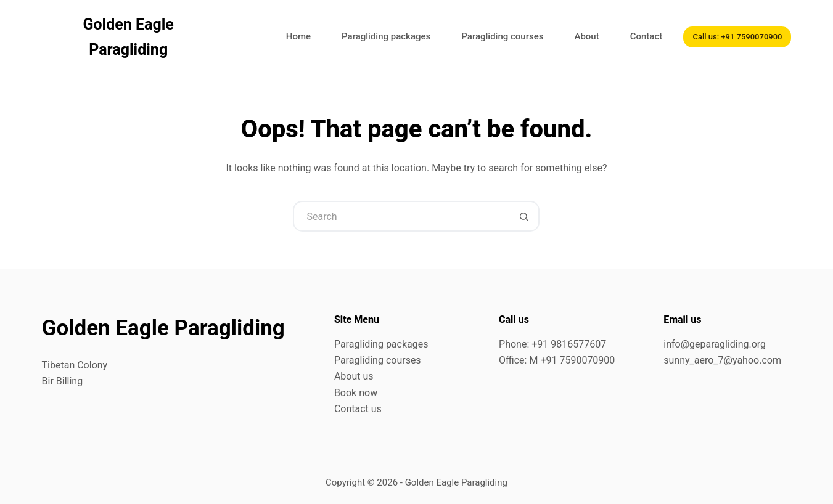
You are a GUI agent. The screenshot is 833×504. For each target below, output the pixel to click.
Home (298, 36)
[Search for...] (401, 216)
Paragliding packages (386, 36)
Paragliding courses (502, 36)
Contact (646, 36)
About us (354, 376)
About (586, 36)
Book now (356, 393)
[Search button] (524, 216)
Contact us (358, 409)
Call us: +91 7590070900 (737, 37)
